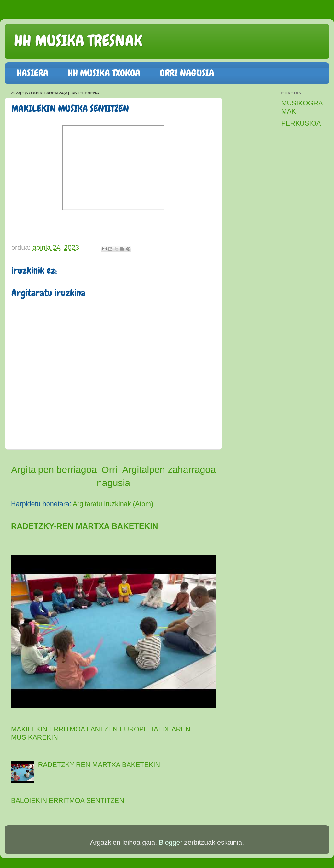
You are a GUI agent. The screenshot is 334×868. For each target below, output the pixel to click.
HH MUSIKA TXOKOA (104, 73)
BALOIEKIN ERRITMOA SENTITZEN (68, 801)
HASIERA (33, 73)
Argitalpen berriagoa (54, 470)
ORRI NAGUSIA (187, 73)
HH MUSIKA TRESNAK (78, 41)
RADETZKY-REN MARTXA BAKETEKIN (84, 526)
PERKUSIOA (301, 123)
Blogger (170, 842)
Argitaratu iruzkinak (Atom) (113, 504)
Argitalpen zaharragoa (169, 470)
